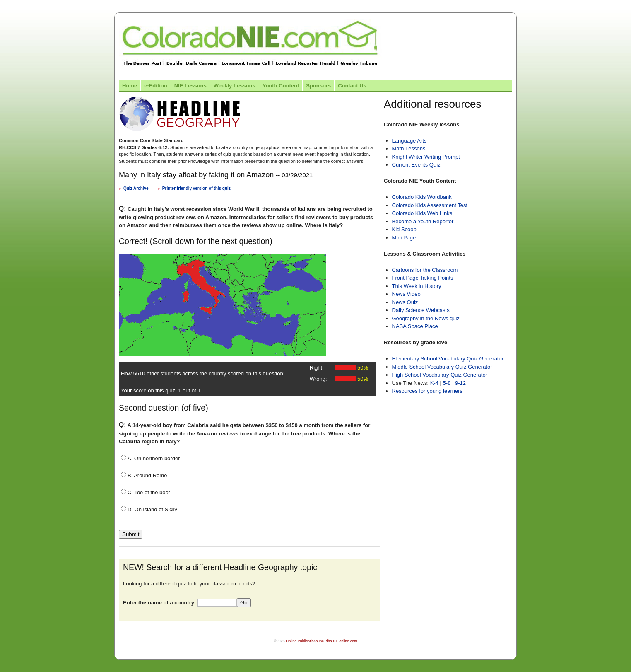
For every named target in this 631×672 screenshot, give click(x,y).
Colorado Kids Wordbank (422, 197)
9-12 (460, 383)
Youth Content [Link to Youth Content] (281, 86)
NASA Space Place (415, 326)
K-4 (434, 383)
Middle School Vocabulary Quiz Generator (442, 367)
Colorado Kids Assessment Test (430, 205)
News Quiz (405, 302)
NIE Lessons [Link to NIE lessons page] (190, 86)
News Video (406, 294)
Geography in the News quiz (426, 318)
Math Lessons (409, 149)
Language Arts (409, 141)
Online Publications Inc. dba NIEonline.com (322, 641)
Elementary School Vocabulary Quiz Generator (448, 359)
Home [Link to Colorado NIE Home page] (130, 86)
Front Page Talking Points (423, 278)
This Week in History (417, 286)
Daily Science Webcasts (421, 310)
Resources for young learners (427, 391)
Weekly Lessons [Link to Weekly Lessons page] (235, 86)
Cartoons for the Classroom (425, 270)
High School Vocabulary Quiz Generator (440, 375)
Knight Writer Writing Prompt (426, 157)
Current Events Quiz (416, 165)
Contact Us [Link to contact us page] (352, 86)
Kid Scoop (404, 229)
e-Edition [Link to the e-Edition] (156, 86)
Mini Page (404, 238)
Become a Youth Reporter (423, 221)
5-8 (448, 383)
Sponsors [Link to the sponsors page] (318, 86)
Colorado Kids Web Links (422, 213)
